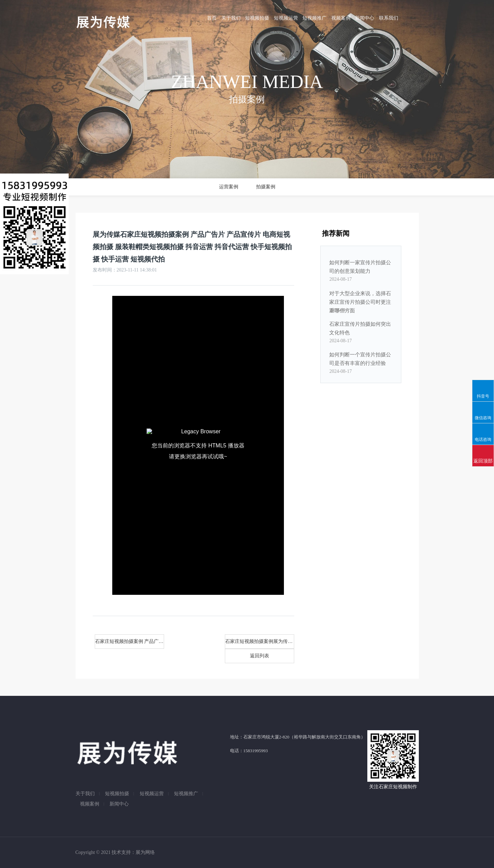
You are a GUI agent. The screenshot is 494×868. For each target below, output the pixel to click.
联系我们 (389, 18)
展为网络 (145, 852)
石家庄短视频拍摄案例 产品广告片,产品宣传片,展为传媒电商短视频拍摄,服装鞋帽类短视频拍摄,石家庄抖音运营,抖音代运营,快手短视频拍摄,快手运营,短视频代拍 (130, 641)
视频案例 (341, 18)
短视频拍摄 (257, 18)
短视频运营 (286, 18)
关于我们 (231, 18)
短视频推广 (314, 18)
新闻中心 (365, 18)
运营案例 (229, 187)
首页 (212, 18)
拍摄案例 (266, 187)
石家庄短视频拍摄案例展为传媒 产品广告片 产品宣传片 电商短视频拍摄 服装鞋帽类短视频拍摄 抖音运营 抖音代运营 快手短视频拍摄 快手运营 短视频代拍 (260, 641)
